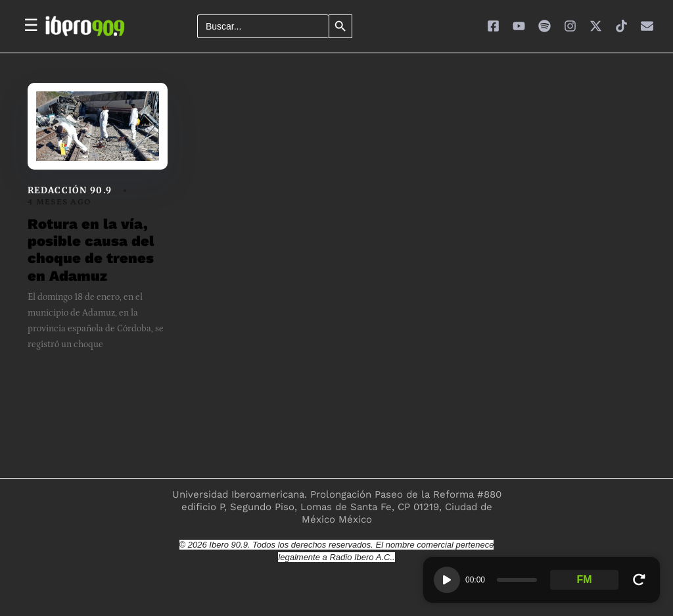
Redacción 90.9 (70, 190)
